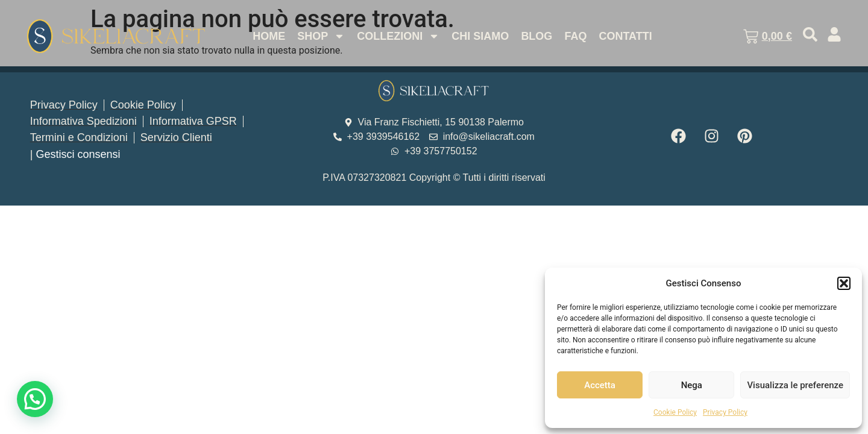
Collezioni (398, 36)
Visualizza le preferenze (795, 385)
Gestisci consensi (78, 154)
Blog (536, 36)
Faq (575, 36)
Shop (321, 36)
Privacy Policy (725, 412)
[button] (844, 283)
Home (269, 36)
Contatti (625, 36)
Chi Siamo (480, 36)
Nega (692, 385)
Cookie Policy (675, 412)
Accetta (600, 385)
